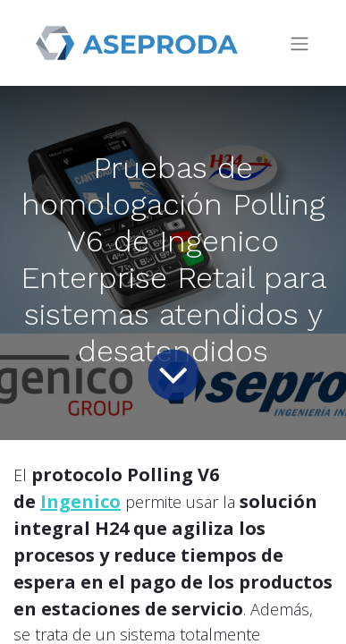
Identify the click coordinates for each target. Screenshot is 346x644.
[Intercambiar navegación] (300, 43)
